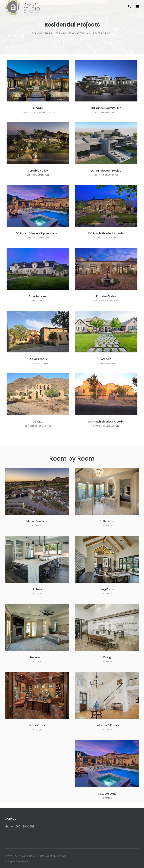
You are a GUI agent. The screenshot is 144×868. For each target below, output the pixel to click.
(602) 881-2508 (24, 827)
